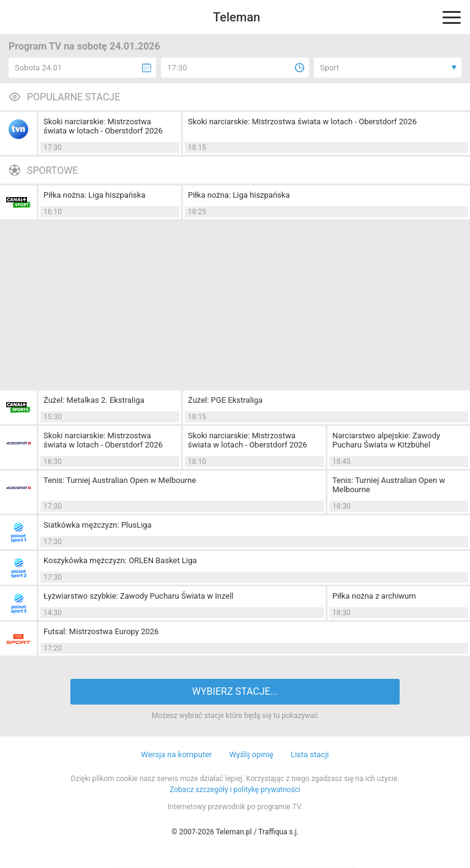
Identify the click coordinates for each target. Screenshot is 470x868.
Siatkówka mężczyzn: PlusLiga (98, 525)
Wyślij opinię (251, 754)
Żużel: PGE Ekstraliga (225, 400)
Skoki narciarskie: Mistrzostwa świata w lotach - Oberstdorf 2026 (103, 126)
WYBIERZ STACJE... (235, 691)
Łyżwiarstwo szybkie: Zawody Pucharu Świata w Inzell (139, 596)
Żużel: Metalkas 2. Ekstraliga (94, 400)
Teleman (237, 17)
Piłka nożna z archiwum (374, 596)
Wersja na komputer (177, 754)
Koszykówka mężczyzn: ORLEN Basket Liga (120, 560)
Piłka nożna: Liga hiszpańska (95, 195)
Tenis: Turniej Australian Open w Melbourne (120, 480)
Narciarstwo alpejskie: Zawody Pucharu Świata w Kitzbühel (386, 440)
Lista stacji (310, 754)
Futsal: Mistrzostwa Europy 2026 (101, 631)
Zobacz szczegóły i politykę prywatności (235, 790)
